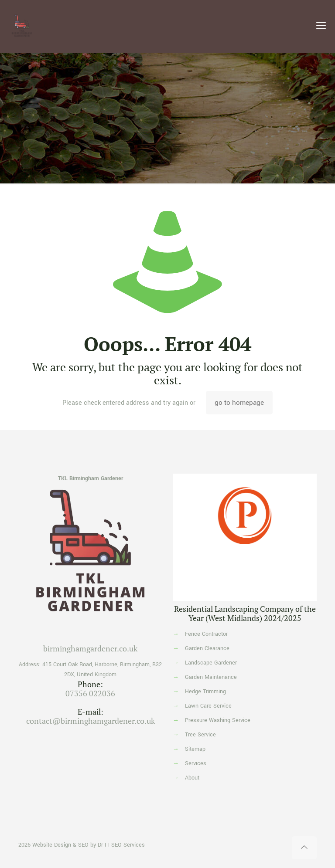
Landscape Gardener (211, 663)
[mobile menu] (321, 26)
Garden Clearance (207, 648)
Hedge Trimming (205, 692)
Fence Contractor (206, 634)
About (192, 778)
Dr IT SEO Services (121, 845)
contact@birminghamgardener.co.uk (91, 721)
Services (196, 763)
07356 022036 (90, 693)
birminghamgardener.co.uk (90, 648)
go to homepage (239, 403)
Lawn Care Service (208, 706)
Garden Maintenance (211, 677)
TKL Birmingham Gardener (91, 478)
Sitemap (195, 749)
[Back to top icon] (304, 848)
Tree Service (200, 735)
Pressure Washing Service (218, 720)
